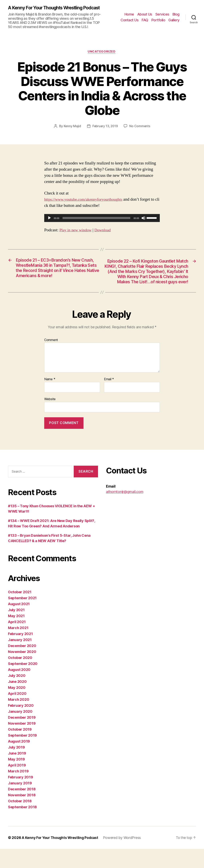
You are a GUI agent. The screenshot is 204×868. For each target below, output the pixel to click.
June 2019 (17, 772)
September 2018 (22, 826)
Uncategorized (102, 57)
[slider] (97, 224)
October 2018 (20, 820)
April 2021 (17, 641)
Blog (176, 17)
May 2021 (16, 635)
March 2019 (18, 790)
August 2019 (19, 760)
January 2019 (20, 802)
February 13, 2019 (105, 132)
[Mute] (143, 224)
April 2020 (17, 713)
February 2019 (21, 796)
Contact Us (129, 23)
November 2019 (22, 742)
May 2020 (17, 707)
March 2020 (19, 719)
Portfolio (158, 23)
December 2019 (22, 737)
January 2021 (20, 659)
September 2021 (22, 617)
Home (129, 17)
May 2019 (16, 778)
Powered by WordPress (124, 857)
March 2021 (18, 647)
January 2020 (20, 731)
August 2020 (19, 689)
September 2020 (23, 683)
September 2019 (22, 754)
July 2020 (17, 695)
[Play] (49, 224)
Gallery (174, 23)
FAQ (145, 23)
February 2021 (20, 653)
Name (50, 399)
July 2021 (16, 629)
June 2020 (17, 701)
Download (105, 236)
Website (50, 418)
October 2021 (20, 611)
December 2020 (22, 665)
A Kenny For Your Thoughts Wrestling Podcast (48, 10)
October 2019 (20, 748)
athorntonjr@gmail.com (125, 511)
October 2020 (20, 677)
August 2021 (19, 623)
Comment (51, 359)
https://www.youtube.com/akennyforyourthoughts (86, 205)
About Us (145, 17)
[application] (102, 224)
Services (162, 17)
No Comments (140, 132)
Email (109, 399)
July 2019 (16, 766)
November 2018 (22, 814)
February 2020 (21, 725)
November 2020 (22, 671)
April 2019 (17, 784)
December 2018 (22, 808)
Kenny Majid (72, 132)
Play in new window (76, 236)
